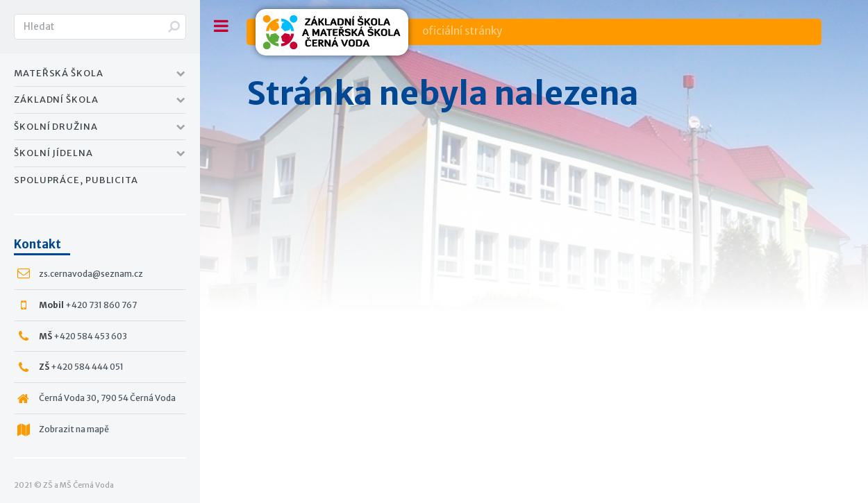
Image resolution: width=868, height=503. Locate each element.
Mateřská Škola (59, 73)
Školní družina (56, 127)
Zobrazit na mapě (74, 429)
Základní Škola (56, 100)
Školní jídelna (53, 153)
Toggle (221, 26)
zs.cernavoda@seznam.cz (91, 274)
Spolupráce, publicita (76, 180)
